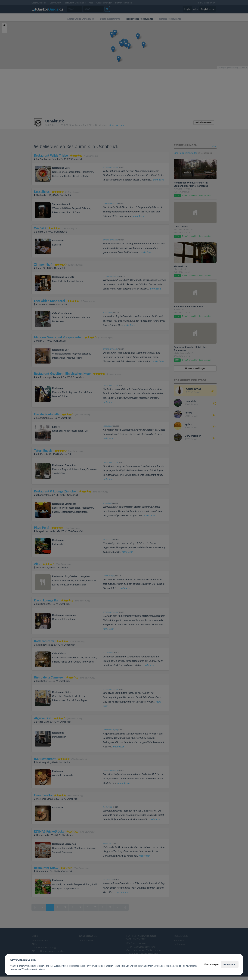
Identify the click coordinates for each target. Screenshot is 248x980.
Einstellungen (211, 964)
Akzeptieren (230, 964)
